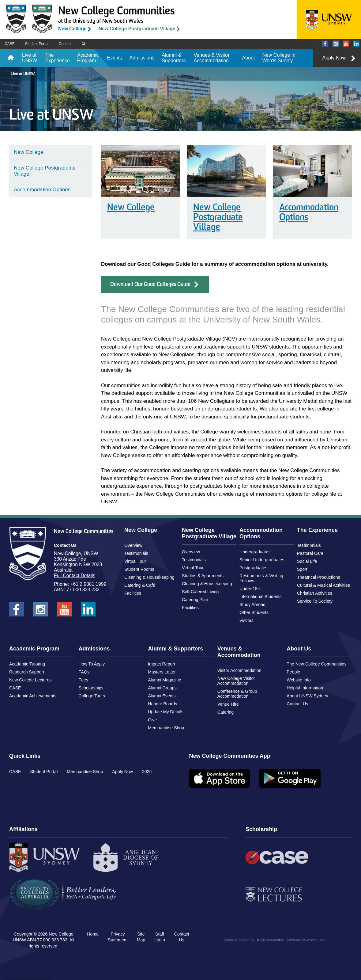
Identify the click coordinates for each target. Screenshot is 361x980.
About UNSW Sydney (307, 696)
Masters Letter (162, 672)
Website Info (299, 680)
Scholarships (91, 688)
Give (152, 720)
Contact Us (297, 704)
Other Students (254, 612)
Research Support (27, 672)
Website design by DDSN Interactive (254, 940)
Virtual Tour (135, 561)
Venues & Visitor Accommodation (211, 58)
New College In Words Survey (279, 58)
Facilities (133, 593)
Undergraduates (255, 552)
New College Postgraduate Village (137, 29)
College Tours (92, 696)
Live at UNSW (30, 58)
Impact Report (162, 664)
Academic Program (88, 58)
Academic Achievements (33, 696)
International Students (261, 597)
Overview (133, 545)
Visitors (246, 620)
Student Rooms (139, 569)
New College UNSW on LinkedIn (356, 44)
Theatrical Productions (319, 577)
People (293, 672)
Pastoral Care (310, 553)
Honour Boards (162, 704)
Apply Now (334, 58)
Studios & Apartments (203, 576)
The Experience (58, 58)
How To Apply (92, 664)
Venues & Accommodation (239, 652)
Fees (83, 680)
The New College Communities (316, 664)
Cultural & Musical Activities (323, 585)
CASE (10, 44)
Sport (302, 569)
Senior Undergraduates (262, 560)
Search (85, 44)
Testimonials (136, 553)
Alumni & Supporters (174, 58)
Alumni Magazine (165, 680)
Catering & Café (140, 585)
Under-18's (250, 589)
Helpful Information (305, 688)
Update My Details (166, 712)
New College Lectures (30, 680)
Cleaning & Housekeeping (149, 577)
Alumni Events (162, 696)
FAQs (84, 672)
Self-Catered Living (200, 592)
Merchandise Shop (166, 728)
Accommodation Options (309, 213)
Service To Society (315, 601)
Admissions (142, 58)
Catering (226, 712)
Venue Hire (228, 704)
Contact (65, 44)
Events (115, 58)
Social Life (307, 561)
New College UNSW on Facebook (325, 44)
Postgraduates (253, 568)
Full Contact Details (75, 576)
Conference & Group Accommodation (237, 694)
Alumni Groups (162, 688)
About (249, 58)
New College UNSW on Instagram (336, 44)
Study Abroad (252, 604)
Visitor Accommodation (239, 670)
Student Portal (37, 44)
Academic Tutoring (27, 664)
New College (72, 29)
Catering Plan (195, 600)
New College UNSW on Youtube (346, 44)
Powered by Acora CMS (306, 940)
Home (11, 58)
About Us (299, 649)
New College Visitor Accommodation (236, 681)
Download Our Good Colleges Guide (150, 285)
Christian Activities (315, 593)
